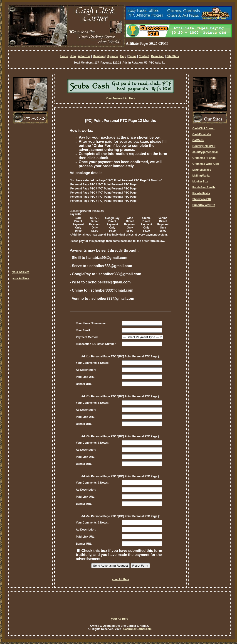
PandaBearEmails (204, 187)
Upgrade (112, 56)
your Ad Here (21, 272)
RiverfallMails (201, 193)
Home (64, 56)
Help (123, 56)
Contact (144, 56)
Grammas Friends (204, 158)
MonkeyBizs (200, 182)
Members (99, 56)
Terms (132, 56)
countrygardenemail (206, 152)
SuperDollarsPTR (204, 205)
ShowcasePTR (202, 199)
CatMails (198, 140)
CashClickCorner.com (137, 629)
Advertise (84, 56)
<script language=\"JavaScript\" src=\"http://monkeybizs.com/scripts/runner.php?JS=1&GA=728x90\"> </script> (120, 606)
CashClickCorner (204, 128)
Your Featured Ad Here (120, 98)
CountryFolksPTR (204, 146)
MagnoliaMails (202, 170)
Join (73, 56)
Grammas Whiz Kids (206, 164)
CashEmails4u (202, 134)
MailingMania (201, 176)
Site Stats (173, 56)
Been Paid (158, 56)
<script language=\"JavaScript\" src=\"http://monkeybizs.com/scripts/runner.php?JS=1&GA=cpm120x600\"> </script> (30, 199)
